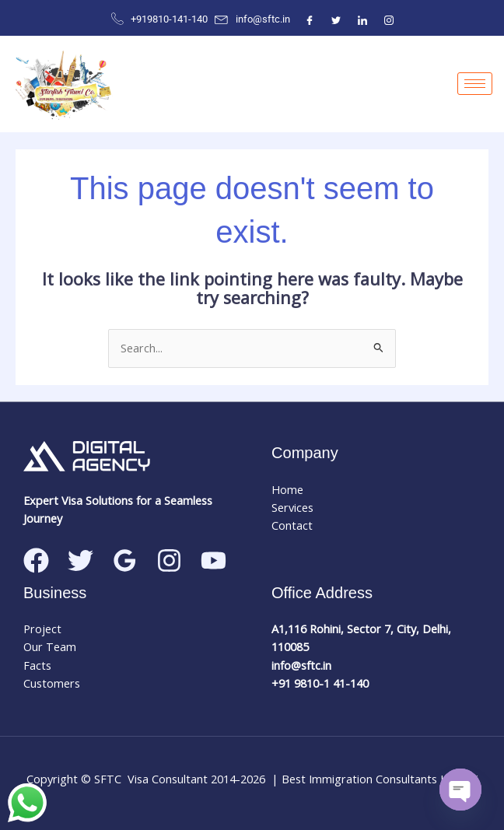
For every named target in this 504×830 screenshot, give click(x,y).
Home (287, 489)
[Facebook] (310, 19)
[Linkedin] (213, 560)
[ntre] (362, 19)
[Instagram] (389, 19)
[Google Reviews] (125, 560)
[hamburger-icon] (475, 84)
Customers (52, 683)
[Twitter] (336, 19)
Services (292, 507)
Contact (292, 525)
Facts (37, 665)
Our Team (50, 646)
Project (42, 629)
